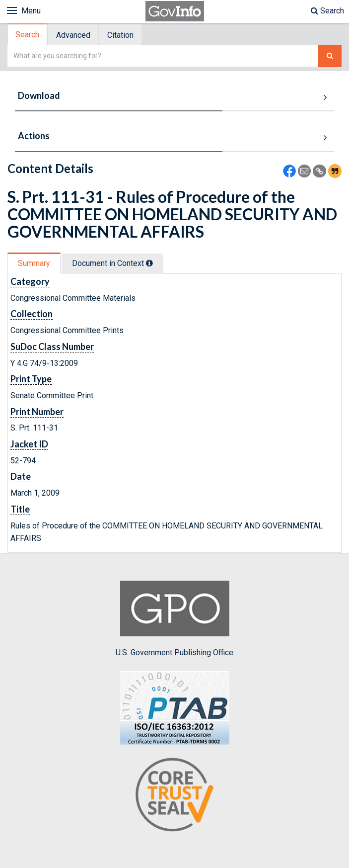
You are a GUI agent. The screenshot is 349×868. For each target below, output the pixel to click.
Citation (120, 35)
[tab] (28, 35)
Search (327, 11)
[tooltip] (149, 263)
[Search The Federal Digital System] (330, 56)
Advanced (73, 35)
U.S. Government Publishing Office (174, 619)
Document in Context (112, 263)
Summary (34, 263)
